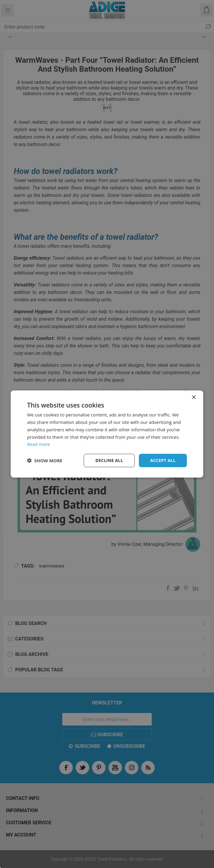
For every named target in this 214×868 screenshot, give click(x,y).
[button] (45, 460)
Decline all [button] (109, 460)
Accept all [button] (163, 460)
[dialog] (107, 434)
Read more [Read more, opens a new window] (39, 444)
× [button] (194, 398)
